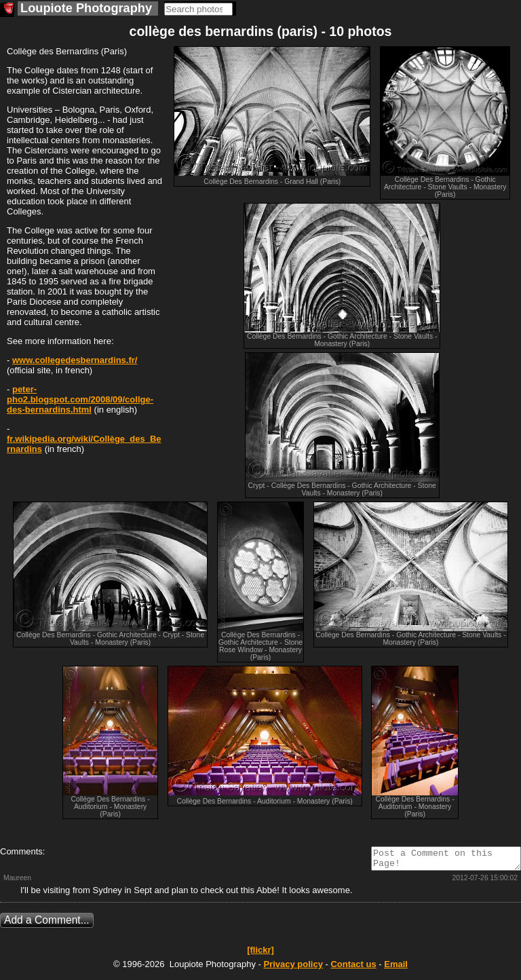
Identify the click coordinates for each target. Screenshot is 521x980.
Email (396, 968)
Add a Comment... (47, 924)
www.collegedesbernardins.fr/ (75, 360)
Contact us (353, 968)
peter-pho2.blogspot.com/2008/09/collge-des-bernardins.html (80, 399)
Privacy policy (293, 968)
